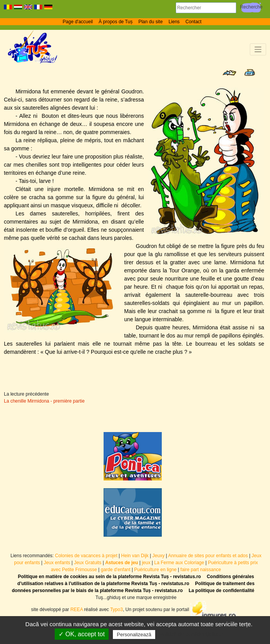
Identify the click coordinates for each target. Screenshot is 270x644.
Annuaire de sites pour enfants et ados (208, 556)
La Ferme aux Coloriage (179, 563)
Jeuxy (158, 556)
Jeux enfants (57, 563)
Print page (250, 72)
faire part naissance (201, 570)
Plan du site (151, 22)
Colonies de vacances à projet (86, 556)
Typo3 (117, 610)
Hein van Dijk (135, 556)
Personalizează (134, 635)
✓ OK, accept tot (82, 634)
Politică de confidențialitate (191, 634)
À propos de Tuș (115, 22)
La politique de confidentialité (221, 591)
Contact (193, 22)
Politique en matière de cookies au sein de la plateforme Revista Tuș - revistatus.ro (109, 577)
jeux (146, 563)
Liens (174, 22)
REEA (76, 610)
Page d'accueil (78, 22)
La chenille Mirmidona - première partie (44, 401)
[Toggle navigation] (258, 49)
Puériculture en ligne (155, 570)
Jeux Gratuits (88, 563)
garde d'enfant (116, 570)
